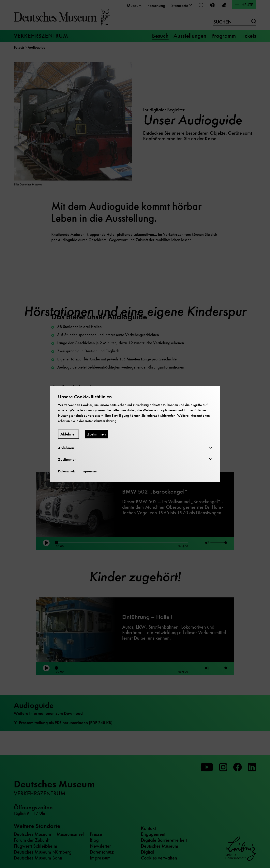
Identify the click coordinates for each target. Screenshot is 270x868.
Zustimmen (97, 434)
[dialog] (135, 434)
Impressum (89, 471)
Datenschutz (67, 471)
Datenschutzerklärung (101, 421)
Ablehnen (68, 434)
